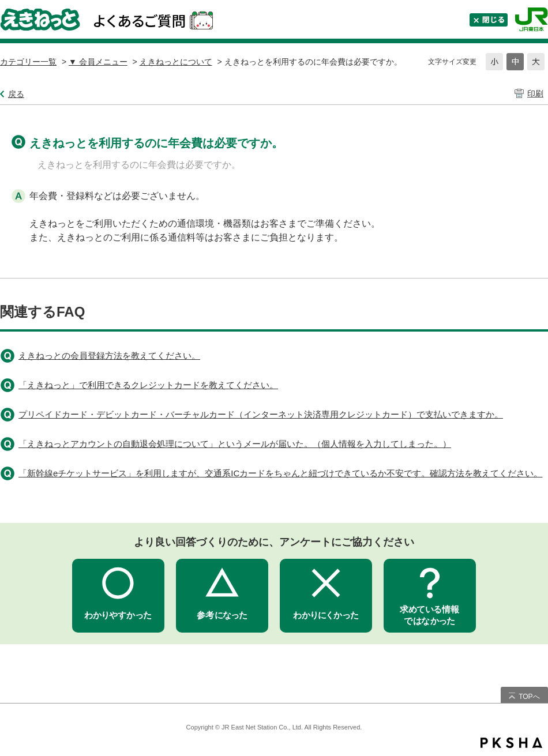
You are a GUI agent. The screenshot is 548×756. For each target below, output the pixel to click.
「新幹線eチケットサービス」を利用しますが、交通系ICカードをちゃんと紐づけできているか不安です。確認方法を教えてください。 (280, 473)
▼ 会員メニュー (98, 62)
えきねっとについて (176, 62)
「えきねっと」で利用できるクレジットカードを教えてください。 (148, 385)
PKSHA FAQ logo (511, 743)
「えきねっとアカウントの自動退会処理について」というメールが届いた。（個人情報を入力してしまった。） (235, 444)
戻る (16, 94)
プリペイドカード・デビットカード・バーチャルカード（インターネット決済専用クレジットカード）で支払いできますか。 (261, 414)
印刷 (535, 93)
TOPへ (529, 697)
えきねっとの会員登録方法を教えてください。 (109, 356)
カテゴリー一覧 (28, 62)
